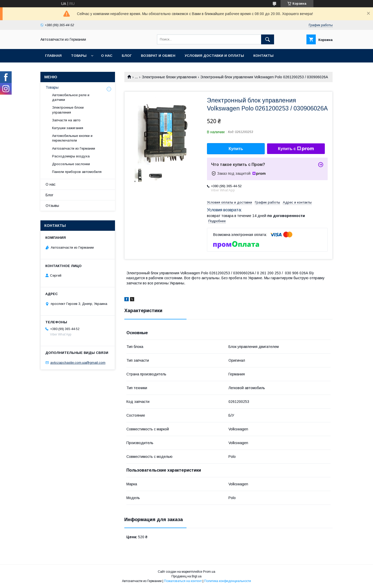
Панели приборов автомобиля (77, 172)
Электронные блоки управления (169, 77)
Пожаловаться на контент (183, 581)
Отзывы (52, 206)
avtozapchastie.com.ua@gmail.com (78, 363)
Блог (127, 56)
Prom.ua (209, 572)
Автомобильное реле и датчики (71, 97)
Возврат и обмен (158, 56)
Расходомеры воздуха (71, 156)
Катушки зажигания (68, 128)
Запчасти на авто (66, 120)
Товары (79, 56)
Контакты (263, 56)
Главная (53, 56)
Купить (236, 149)
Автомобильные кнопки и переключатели (72, 138)
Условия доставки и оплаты (214, 56)
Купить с (296, 149)
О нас (107, 56)
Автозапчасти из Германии (74, 148)
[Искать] (268, 39)
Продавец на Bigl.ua (187, 576)
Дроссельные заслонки (71, 164)
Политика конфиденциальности (228, 581)
